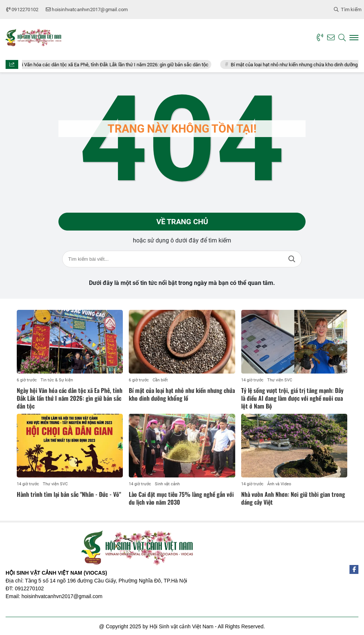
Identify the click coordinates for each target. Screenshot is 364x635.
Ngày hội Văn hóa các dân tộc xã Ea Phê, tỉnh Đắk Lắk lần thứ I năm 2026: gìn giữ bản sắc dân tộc (113, 65)
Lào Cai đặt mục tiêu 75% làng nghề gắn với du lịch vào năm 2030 (181, 498)
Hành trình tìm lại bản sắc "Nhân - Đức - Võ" (69, 494)
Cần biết (160, 380)
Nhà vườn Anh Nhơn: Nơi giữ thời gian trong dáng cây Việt (293, 498)
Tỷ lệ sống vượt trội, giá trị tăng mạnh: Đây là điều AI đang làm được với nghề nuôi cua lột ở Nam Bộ (292, 398)
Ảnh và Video (279, 484)
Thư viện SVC (280, 380)
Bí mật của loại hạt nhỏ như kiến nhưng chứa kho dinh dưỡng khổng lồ (182, 394)
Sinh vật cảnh (167, 484)
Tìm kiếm (292, 259)
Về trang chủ (182, 222)
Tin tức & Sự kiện (57, 380)
